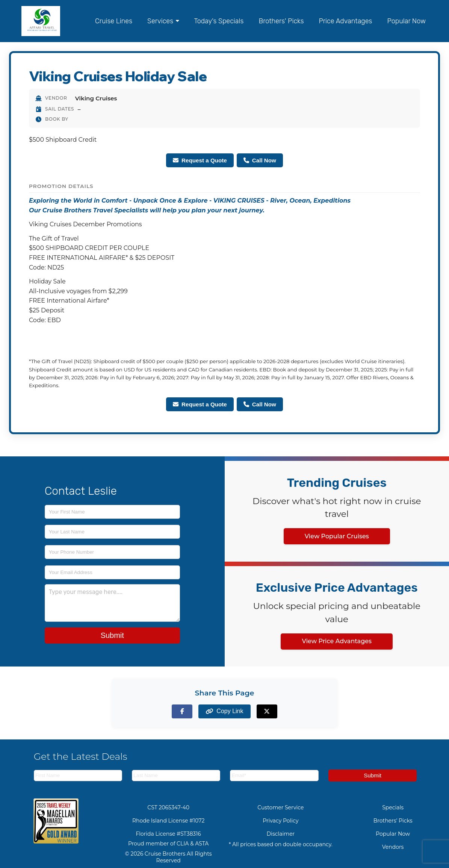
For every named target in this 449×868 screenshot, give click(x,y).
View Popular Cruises (337, 536)
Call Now (260, 160)
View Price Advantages (337, 641)
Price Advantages (346, 21)
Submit (112, 635)
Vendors (393, 847)
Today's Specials (219, 21)
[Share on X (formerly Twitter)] (267, 711)
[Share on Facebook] (182, 711)
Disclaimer (281, 834)
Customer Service (280, 807)
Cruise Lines (114, 21)
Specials (393, 807)
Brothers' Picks (281, 21)
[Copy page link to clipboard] (224, 711)
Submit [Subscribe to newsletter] (373, 775)
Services (163, 21)
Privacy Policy (280, 821)
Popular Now (406, 21)
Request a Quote (200, 160)
